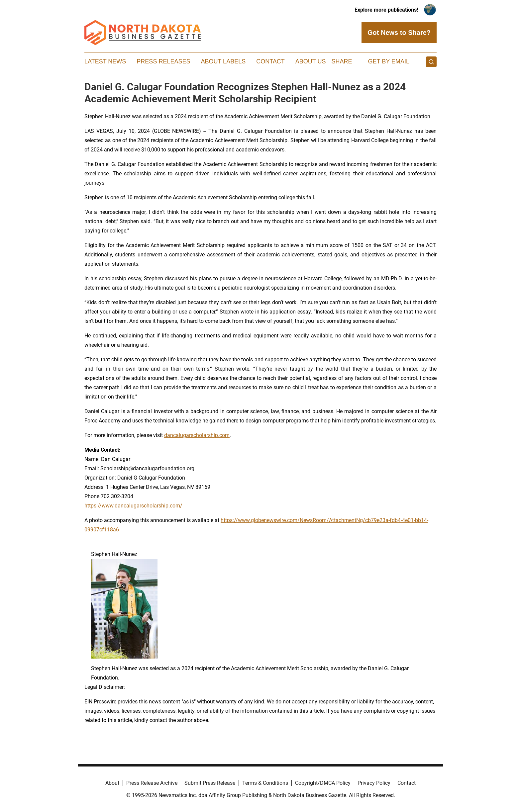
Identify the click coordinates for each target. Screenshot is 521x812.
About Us (311, 61)
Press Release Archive (152, 783)
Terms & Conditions (265, 783)
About (112, 783)
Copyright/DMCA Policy (323, 783)
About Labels (223, 61)
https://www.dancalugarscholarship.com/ (133, 506)
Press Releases (163, 61)
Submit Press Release (210, 783)
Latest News (105, 61)
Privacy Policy (374, 783)
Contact (270, 61)
